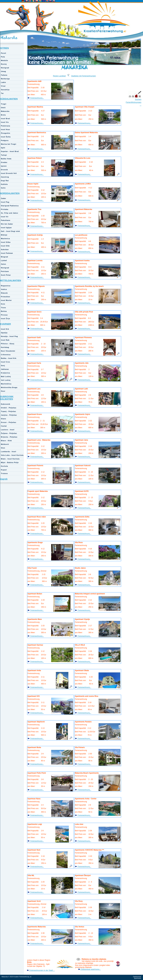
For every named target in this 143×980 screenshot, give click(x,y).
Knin (3, 304)
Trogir (4, 104)
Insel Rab (5, 340)
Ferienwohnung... (37, 98)
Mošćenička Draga (9, 387)
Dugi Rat (5, 181)
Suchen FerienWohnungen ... (134, 102)
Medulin (5, 60)
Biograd (5, 257)
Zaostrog (5, 177)
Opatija (4, 333)
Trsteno (4, 473)
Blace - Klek (6, 441)
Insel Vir (5, 217)
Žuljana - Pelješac (9, 433)
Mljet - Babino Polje (10, 462)
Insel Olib (5, 246)
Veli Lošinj (6, 380)
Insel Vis (5, 122)
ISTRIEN (5, 48)
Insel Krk (5, 329)
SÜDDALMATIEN (9, 99)
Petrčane (5, 271)
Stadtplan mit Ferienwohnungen (83, 76)
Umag (4, 71)
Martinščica (6, 384)
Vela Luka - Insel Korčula (12, 455)
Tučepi (4, 155)
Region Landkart (59, 76)
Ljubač (4, 260)
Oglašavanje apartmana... (90, 969)
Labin (3, 82)
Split (3, 148)
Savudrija (5, 90)
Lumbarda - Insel (9, 452)
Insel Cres (6, 362)
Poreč (4, 53)
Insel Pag (5, 202)
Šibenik (4, 293)
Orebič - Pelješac (9, 408)
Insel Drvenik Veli (9, 173)
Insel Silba (6, 242)
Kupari (4, 470)
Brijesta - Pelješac (9, 437)
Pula (3, 57)
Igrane (4, 166)
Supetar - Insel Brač (10, 151)
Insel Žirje (6, 319)
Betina (4, 311)
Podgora (5, 140)
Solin (3, 188)
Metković (5, 444)
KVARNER (6, 324)
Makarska (9, 38)
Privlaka (5, 209)
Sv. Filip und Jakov (10, 213)
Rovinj (4, 64)
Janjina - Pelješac (9, 415)
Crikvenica (6, 355)
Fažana (4, 75)
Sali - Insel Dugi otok (10, 231)
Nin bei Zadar (7, 224)
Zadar (4, 198)
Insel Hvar (6, 129)
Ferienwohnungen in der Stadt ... (42, 970)
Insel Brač (6, 119)
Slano (4, 419)
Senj (3, 366)
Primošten (6, 297)
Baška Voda (6, 159)
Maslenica (6, 239)
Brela (3, 115)
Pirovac (4, 315)
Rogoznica (6, 286)
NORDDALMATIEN (10, 193)
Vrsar (3, 86)
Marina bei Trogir (9, 144)
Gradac (4, 162)
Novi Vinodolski (8, 351)
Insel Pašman (7, 253)
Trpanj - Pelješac (9, 411)
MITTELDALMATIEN (11, 280)
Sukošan (5, 249)
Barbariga (5, 79)
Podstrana (6, 126)
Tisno (3, 308)
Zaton (4, 264)
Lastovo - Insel (8, 430)
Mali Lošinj (6, 376)
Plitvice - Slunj (8, 344)
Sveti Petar (6, 275)
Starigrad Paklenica (10, 206)
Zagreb (4, 479)
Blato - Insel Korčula (10, 459)
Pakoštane (6, 220)
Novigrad (5, 68)
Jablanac (5, 369)
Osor (3, 391)
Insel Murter (6, 300)
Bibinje (4, 235)
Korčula (5, 466)
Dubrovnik (6, 404)
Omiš (3, 108)
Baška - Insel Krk (9, 358)
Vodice (4, 289)
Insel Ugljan (6, 228)
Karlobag (5, 347)
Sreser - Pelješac (9, 422)
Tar (2, 93)
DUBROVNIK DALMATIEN (7, 398)
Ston (3, 448)
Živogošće (6, 133)
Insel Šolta (6, 137)
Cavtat (4, 426)
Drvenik (4, 170)
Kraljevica (6, 373)
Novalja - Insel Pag (9, 336)
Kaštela (4, 184)
